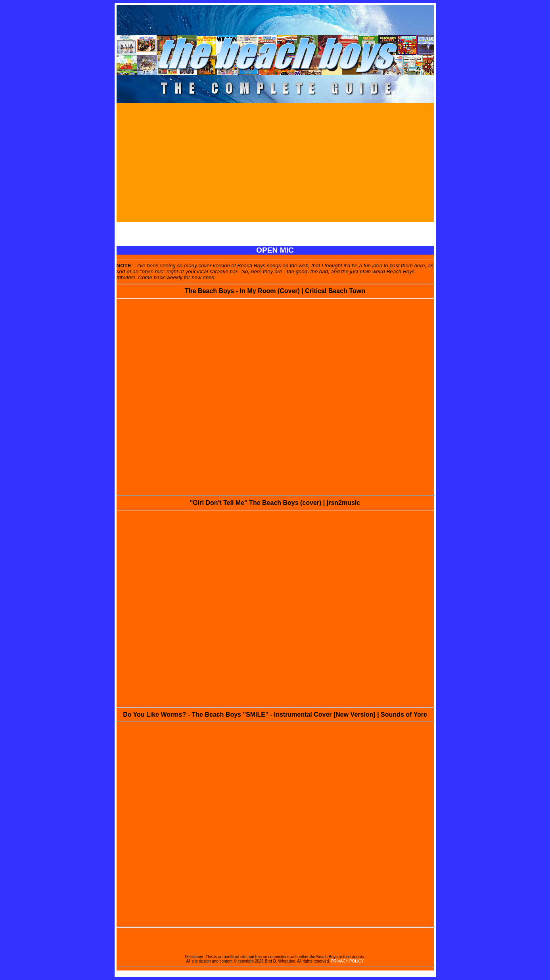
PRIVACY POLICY (347, 961)
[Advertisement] (275, 163)
